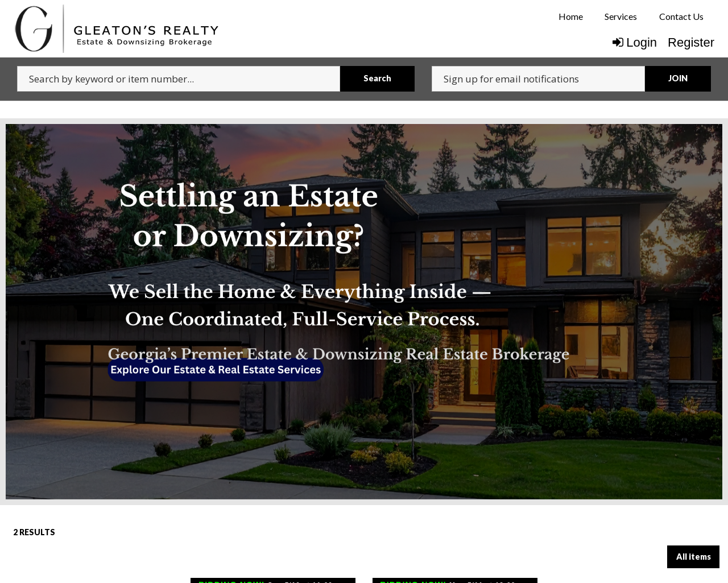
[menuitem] (571, 16)
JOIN (678, 78)
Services (621, 16)
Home (571, 16)
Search (377, 78)
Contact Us (681, 16)
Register (691, 42)
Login (635, 42)
